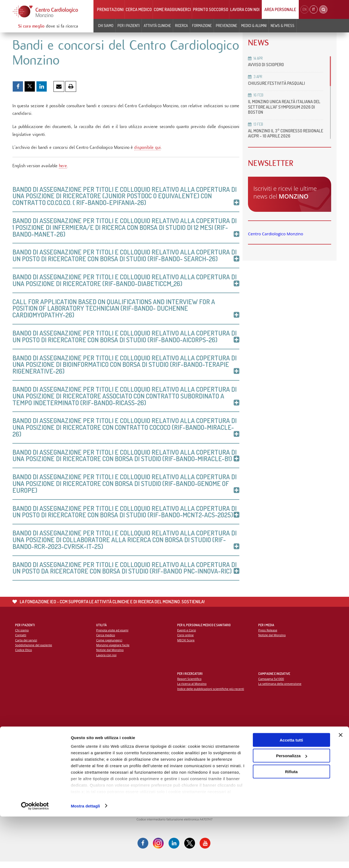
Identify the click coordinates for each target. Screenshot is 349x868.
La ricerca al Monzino (192, 689)
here (63, 167)
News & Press (283, 26)
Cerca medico (139, 9)
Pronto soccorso (211, 9)
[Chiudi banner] (341, 786)
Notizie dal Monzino (110, 656)
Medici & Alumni (254, 26)
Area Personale (280, 9)
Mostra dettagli (85, 857)
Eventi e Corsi (187, 636)
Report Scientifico (189, 684)
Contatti (21, 641)
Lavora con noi (245, 9)
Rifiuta (291, 823)
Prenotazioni (110, 9)
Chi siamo (106, 26)
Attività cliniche (157, 26)
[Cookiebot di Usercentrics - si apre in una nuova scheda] (35, 857)
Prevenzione (226, 26)
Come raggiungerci (172, 9)
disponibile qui (147, 149)
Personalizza (292, 807)
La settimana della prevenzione (280, 689)
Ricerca (182, 26)
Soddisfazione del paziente (34, 651)
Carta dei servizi (26, 646)
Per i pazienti (129, 26)
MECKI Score (186, 646)
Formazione (202, 26)
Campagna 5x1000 (271, 684)
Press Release (268, 636)
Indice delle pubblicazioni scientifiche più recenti (211, 694)
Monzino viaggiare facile (113, 651)
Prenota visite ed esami (113, 636)
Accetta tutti (291, 791)
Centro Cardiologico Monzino (276, 234)
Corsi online (186, 641)
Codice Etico (24, 656)
